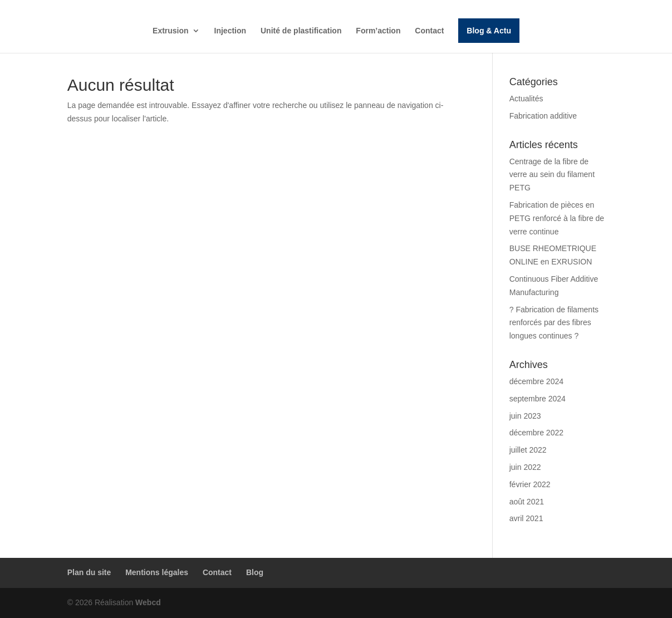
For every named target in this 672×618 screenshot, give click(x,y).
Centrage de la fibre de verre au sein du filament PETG (552, 175)
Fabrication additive (543, 116)
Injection (230, 31)
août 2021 (527, 502)
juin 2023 (525, 416)
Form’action (378, 31)
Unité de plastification (301, 31)
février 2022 (530, 484)
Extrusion (171, 31)
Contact (429, 31)
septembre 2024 (538, 399)
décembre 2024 (536, 381)
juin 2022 (525, 467)
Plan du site (89, 572)
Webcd (148, 602)
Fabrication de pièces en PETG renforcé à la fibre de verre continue (557, 218)
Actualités (526, 99)
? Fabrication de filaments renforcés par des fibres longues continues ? (554, 323)
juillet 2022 (528, 450)
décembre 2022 (536, 433)
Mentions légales (157, 572)
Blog (255, 572)
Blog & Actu (489, 31)
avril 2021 (526, 518)
